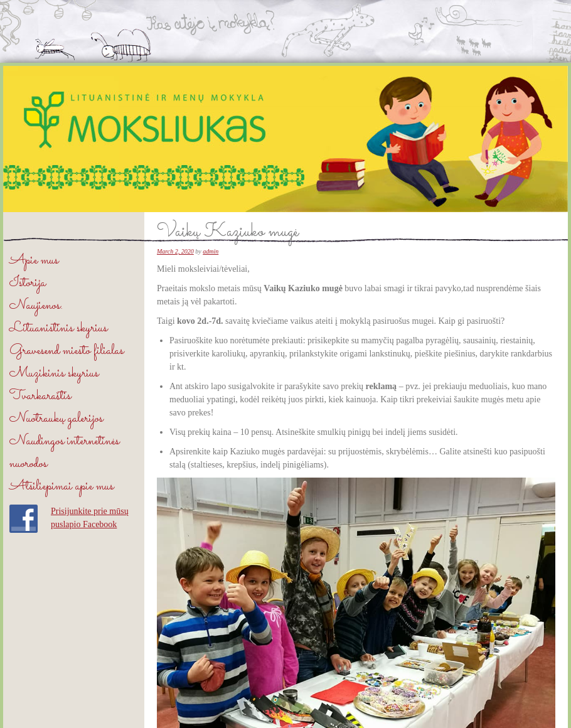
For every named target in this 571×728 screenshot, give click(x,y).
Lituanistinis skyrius (58, 329)
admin (211, 251)
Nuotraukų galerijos (56, 419)
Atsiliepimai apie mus (61, 487)
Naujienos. (36, 306)
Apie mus (34, 261)
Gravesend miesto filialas (67, 351)
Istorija (28, 283)
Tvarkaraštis (40, 396)
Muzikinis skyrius (54, 374)
